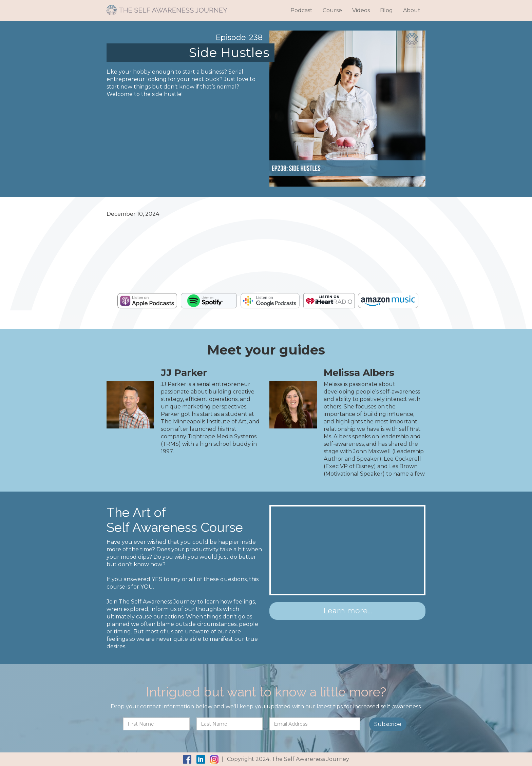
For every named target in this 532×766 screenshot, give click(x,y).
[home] (167, 8)
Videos (361, 10)
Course (332, 10)
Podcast (301, 10)
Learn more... (348, 611)
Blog (386, 10)
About (412, 10)
